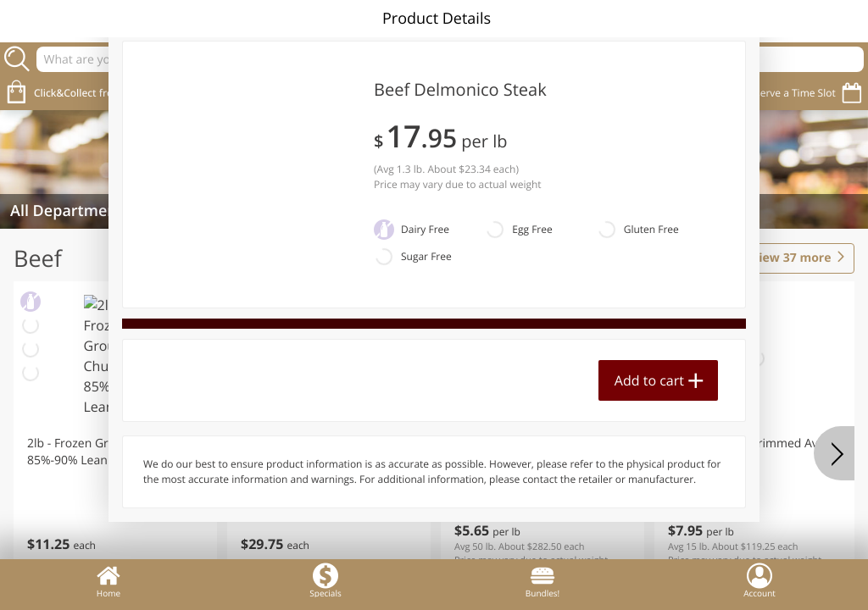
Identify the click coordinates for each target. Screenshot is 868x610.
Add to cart (649, 380)
